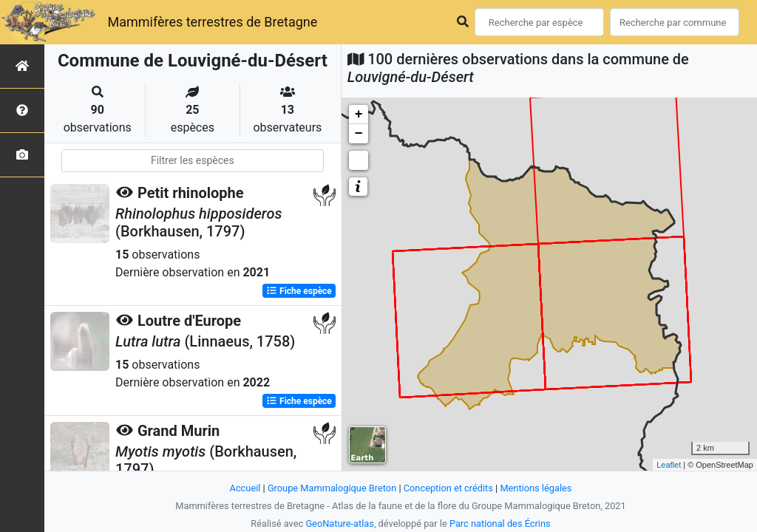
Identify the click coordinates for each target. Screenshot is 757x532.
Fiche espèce (299, 291)
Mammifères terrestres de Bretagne (212, 22)
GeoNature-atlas (340, 524)
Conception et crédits (448, 488)
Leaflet (669, 465)
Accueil (245, 488)
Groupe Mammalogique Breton (332, 488)
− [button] (359, 134)
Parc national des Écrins (500, 524)
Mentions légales (536, 488)
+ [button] (359, 115)
